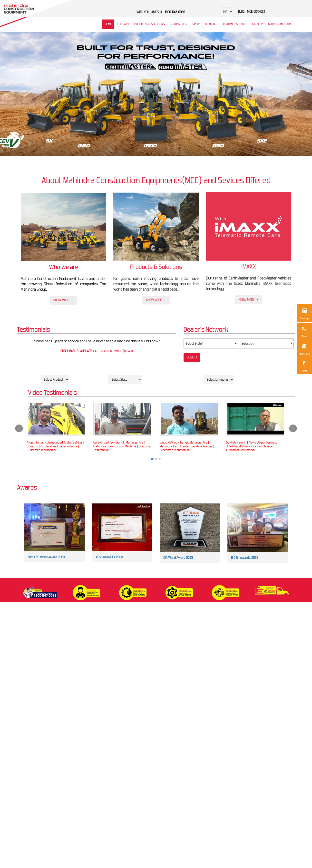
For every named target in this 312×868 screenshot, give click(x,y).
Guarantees (178, 24)
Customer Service (234, 24)
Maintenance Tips (280, 24)
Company (123, 24)
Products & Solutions (150, 24)
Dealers (211, 24)
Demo (304, 332)
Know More (61, 298)
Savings (305, 313)
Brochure (305, 349)
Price (304, 366)
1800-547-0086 (175, 12)
